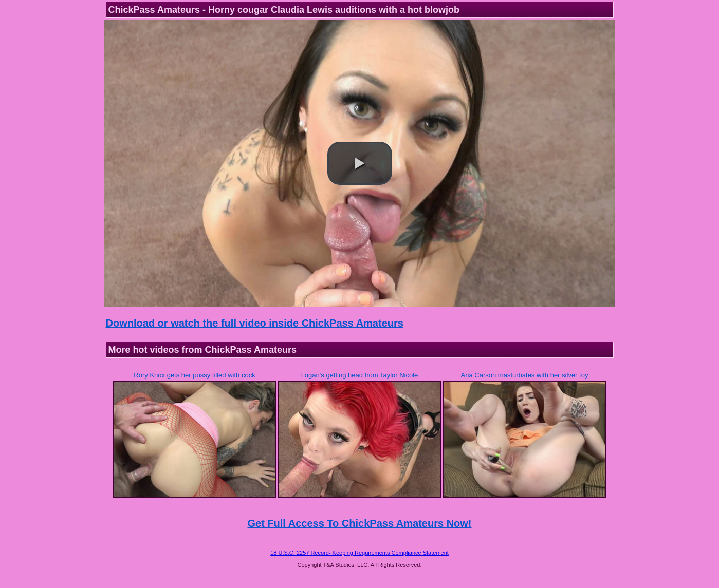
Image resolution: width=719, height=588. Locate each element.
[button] (360, 163)
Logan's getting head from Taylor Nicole (360, 375)
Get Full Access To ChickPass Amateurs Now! (359, 523)
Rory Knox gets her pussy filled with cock (194, 375)
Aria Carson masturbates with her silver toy (525, 375)
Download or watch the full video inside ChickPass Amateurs (255, 323)
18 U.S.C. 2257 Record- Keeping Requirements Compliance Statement (359, 553)
